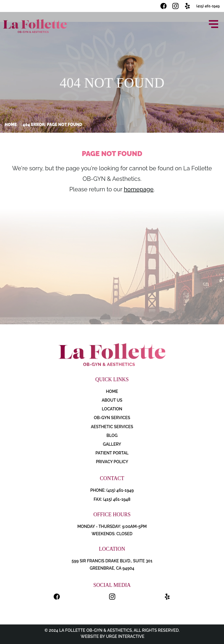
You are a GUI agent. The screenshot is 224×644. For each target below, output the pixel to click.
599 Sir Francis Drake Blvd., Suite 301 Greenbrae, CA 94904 (112, 565)
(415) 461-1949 (208, 6)
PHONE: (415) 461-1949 (112, 490)
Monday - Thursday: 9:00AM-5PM (112, 526)
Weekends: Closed (112, 534)
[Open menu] (213, 24)
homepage (139, 189)
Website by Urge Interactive (112, 636)
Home (11, 125)
